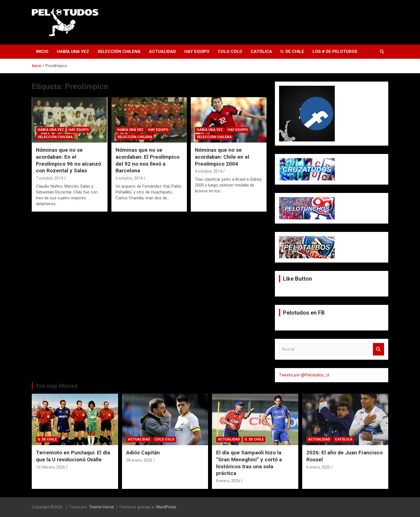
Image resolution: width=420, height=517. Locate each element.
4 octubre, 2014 (209, 171)
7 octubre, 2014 (50, 178)
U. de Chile (292, 52)
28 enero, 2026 (139, 460)
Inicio (42, 52)
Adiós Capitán (143, 453)
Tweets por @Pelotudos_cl (304, 375)
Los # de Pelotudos (335, 52)
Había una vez (73, 52)
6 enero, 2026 (318, 467)
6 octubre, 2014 (129, 178)
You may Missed (57, 386)
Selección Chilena (119, 52)
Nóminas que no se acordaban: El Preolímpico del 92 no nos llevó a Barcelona (147, 160)
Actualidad (163, 52)
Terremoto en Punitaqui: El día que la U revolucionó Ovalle (73, 456)
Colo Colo (230, 52)
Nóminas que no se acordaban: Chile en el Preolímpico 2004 (222, 157)
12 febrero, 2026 (51, 467)
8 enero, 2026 (228, 481)
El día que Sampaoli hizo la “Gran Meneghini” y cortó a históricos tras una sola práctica (249, 463)
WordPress (166, 507)
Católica (261, 52)
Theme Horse (101, 507)
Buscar (379, 349)
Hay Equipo (197, 52)
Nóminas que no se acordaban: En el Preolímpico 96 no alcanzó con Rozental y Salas (69, 160)
